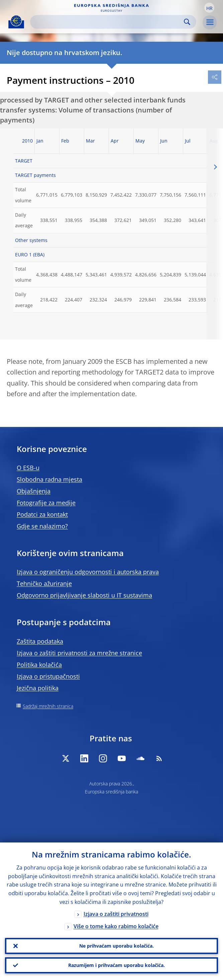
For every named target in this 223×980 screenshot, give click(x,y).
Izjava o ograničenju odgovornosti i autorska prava (88, 572)
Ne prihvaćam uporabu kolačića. (117, 946)
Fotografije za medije (46, 503)
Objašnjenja (34, 491)
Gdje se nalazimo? (42, 526)
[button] (209, 8)
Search (187, 22)
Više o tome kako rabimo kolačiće (116, 926)
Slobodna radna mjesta (49, 479)
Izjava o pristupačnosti (48, 676)
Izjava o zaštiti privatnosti (116, 914)
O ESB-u (28, 468)
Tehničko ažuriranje (44, 583)
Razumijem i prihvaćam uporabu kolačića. (117, 965)
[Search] (108, 22)
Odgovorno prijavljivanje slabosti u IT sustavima (84, 595)
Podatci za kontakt (42, 514)
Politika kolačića (39, 665)
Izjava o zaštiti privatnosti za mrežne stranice (79, 653)
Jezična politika (38, 688)
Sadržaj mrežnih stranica (48, 706)
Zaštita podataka (40, 641)
